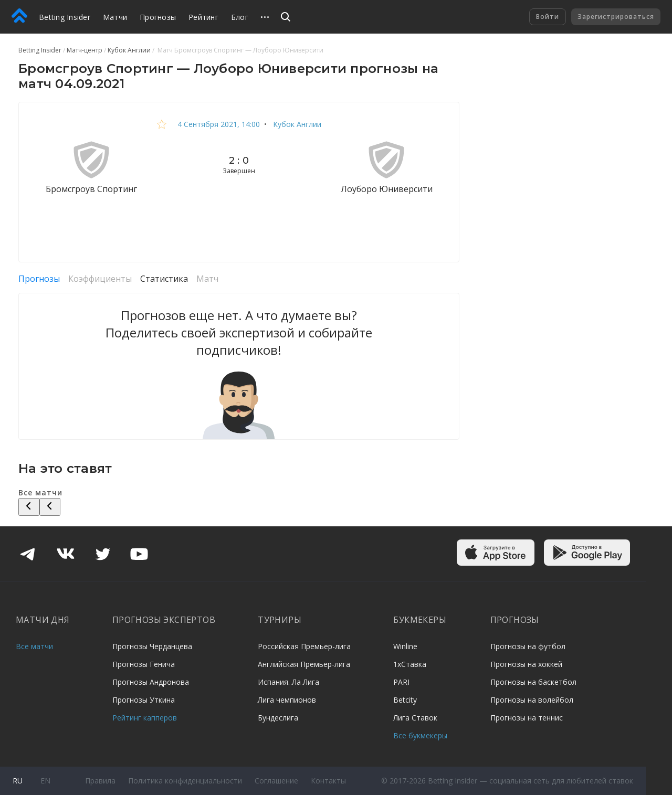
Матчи (115, 17)
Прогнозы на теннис (527, 718)
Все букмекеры (420, 735)
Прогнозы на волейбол (532, 700)
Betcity (405, 700)
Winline (405, 646)
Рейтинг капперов (145, 718)
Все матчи (34, 646)
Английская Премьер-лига (304, 664)
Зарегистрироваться (616, 17)
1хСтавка (410, 664)
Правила (100, 781)
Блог (240, 17)
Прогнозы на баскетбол (533, 682)
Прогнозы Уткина (144, 700)
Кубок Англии (296, 124)
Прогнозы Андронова (151, 682)
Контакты (328, 781)
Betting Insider (65, 17)
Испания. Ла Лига (288, 682)
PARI (401, 682)
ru (18, 781)
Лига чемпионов (287, 700)
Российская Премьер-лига (304, 646)
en (45, 781)
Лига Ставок (415, 718)
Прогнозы (158, 17)
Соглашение (276, 781)
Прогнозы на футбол (528, 646)
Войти (548, 17)
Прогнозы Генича (144, 664)
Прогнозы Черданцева (152, 646)
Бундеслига (278, 718)
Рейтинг (203, 17)
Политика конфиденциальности (185, 781)
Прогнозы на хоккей (526, 664)
